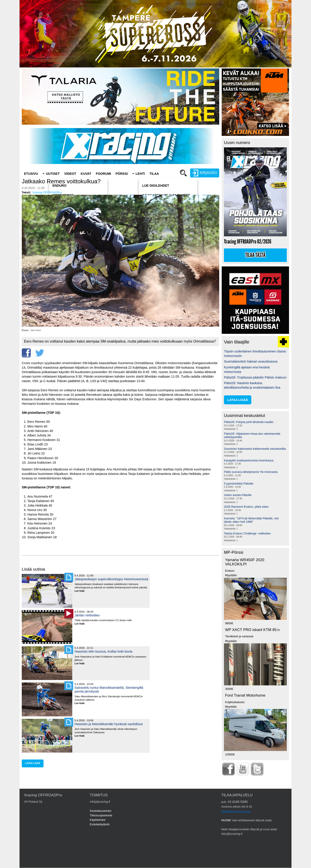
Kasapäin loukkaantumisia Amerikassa (249, 460)
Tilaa (154, 174)
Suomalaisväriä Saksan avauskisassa (251, 361)
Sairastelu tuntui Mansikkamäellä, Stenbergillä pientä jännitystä (109, 689)
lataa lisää (33, 763)
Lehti (140, 174)
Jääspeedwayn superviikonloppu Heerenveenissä (111, 579)
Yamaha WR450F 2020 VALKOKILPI (245, 562)
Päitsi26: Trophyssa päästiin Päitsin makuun (255, 377)
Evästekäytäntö (100, 824)
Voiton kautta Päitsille (238, 495)
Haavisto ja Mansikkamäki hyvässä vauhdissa (109, 724)
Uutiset (53, 174)
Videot (70, 174)
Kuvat (86, 174)
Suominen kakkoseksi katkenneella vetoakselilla (255, 449)
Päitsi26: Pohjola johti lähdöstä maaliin (249, 422)
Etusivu (31, 174)
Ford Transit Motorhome (245, 695)
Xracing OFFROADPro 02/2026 (248, 242)
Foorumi (103, 174)
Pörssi (122, 174)
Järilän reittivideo (87, 615)
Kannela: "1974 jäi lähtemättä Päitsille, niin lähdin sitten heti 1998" (251, 520)
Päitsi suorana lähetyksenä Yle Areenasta (251, 472)
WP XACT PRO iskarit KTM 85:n (252, 630)
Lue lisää (81, 591)
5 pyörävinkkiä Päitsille (239, 484)
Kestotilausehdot (101, 811)
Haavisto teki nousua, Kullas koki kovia (103, 651)
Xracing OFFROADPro (47, 192)
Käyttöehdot (97, 820)
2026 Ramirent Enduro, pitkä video (246, 507)
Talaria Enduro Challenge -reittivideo (247, 533)
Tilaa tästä (255, 255)
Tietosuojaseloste (101, 815)
